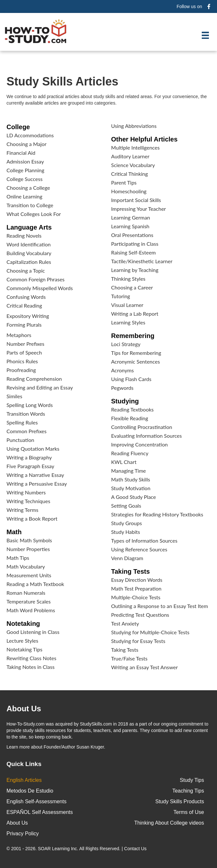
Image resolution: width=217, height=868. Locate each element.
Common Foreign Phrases (36, 279)
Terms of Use (189, 812)
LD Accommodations (30, 135)
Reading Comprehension (34, 379)
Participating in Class (135, 244)
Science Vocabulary (133, 165)
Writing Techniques (28, 501)
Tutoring (121, 296)
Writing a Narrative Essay (35, 475)
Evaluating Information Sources (147, 436)
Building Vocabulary (29, 253)
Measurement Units (29, 575)
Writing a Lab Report (135, 314)
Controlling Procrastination (142, 427)
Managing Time (129, 471)
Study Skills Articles (62, 81)
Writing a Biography (29, 457)
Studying (125, 401)
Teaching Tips (188, 791)
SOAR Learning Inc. (58, 849)
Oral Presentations (132, 235)
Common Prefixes (26, 431)
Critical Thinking (130, 174)
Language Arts (29, 227)
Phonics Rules (22, 361)
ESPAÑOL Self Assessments (40, 812)
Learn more (18, 747)
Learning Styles (128, 322)
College (18, 127)
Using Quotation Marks (33, 449)
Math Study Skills (131, 479)
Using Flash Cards (131, 379)
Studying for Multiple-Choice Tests (150, 632)
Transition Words (26, 414)
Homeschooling (129, 191)
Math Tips (18, 558)
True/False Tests (129, 658)
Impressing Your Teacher (139, 209)
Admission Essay (25, 161)
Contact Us (136, 849)
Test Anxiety (125, 623)
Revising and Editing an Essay (40, 387)
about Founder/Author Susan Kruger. (56, 747)
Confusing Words (26, 297)
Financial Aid (21, 153)
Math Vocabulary (26, 566)
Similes (14, 396)
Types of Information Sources (144, 541)
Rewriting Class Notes (31, 658)
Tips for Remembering (136, 353)
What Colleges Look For (34, 214)
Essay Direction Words (137, 580)
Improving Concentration (140, 444)
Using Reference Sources (139, 549)
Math (14, 532)
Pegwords (122, 388)
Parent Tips (124, 182)
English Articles (24, 780)
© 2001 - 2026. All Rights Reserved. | (77, 849)
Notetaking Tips (24, 649)
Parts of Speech (24, 352)
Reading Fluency (130, 453)
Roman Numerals (26, 593)
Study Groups (127, 523)
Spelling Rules (22, 422)
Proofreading (21, 370)
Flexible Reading (130, 418)
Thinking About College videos (169, 823)
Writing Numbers (26, 492)
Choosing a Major (26, 144)
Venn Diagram (127, 558)
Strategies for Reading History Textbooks (157, 514)
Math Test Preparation (136, 588)
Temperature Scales (29, 601)
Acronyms (123, 370)
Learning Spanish (130, 226)
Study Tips (192, 780)
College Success (24, 179)
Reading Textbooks (133, 409)
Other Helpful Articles (145, 139)
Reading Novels (24, 236)
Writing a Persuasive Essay (37, 484)
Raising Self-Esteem (134, 252)
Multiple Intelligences (136, 147)
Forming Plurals (24, 325)
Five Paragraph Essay (30, 466)
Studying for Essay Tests (138, 641)
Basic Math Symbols (29, 540)
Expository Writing (28, 316)
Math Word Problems (31, 610)
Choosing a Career (132, 287)
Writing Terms (22, 510)
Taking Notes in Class (30, 667)
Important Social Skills (136, 200)
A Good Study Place (134, 497)
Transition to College (30, 205)
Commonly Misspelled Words (40, 288)
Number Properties (28, 549)
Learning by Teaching (135, 270)
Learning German (131, 217)
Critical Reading (24, 305)
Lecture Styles (22, 641)
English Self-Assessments (36, 801)
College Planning (25, 170)
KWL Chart (124, 462)
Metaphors (19, 335)
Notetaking (23, 624)
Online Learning (24, 196)
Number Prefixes (25, 344)
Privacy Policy (23, 834)
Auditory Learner (130, 156)
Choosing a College (28, 188)
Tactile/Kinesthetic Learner (142, 261)
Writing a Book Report (32, 519)
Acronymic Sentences (136, 361)
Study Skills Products (180, 801)
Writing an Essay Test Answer (145, 667)
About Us (17, 823)
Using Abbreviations (134, 126)
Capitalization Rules (29, 262)
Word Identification (29, 244)
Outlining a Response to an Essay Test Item (160, 606)
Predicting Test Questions (140, 615)
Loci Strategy (126, 344)
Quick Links (24, 764)
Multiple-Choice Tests (136, 597)
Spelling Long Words (30, 405)
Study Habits (126, 532)
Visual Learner (127, 305)
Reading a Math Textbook (35, 584)
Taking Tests (131, 571)
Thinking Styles (128, 279)
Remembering (133, 336)
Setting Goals (126, 506)
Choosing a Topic (26, 271)
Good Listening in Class (33, 632)
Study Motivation (131, 488)
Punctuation (20, 440)
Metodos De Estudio (30, 791)
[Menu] (205, 35)
